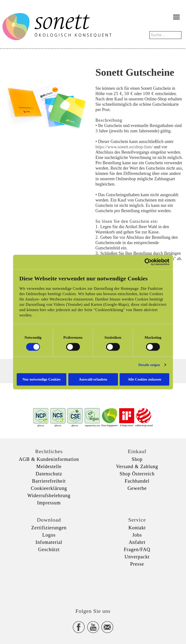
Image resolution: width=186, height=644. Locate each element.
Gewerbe (137, 488)
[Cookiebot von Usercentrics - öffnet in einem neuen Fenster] (148, 262)
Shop (137, 459)
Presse (137, 564)
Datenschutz (49, 474)
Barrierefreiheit (49, 481)
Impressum (49, 503)
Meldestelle (49, 466)
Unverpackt (137, 557)
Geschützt (49, 549)
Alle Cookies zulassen (145, 379)
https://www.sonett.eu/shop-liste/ (124, 147)
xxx (93, 583)
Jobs (137, 535)
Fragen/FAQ (137, 549)
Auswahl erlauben (93, 379)
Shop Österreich (137, 474)
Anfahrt (137, 542)
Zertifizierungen (49, 528)
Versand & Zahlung (137, 466)
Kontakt (137, 528)
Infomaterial (49, 542)
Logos (49, 535)
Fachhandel (137, 481)
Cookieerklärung (49, 488)
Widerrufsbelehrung (49, 495)
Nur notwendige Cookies (42, 379)
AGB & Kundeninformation (49, 459)
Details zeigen (149, 365)
